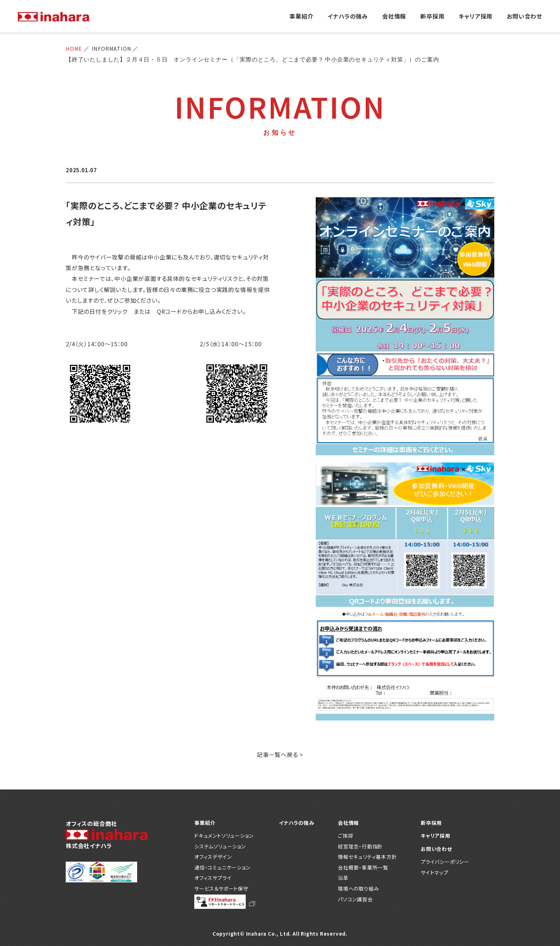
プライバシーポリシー (445, 862)
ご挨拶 (345, 836)
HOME (75, 49)
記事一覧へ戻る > (280, 754)
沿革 (343, 878)
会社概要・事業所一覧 (363, 867)
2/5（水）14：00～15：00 (231, 344)
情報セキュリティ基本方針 (367, 857)
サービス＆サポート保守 (221, 888)
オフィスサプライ (213, 878)
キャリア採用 (476, 16)
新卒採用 (432, 16)
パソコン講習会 (355, 899)
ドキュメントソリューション (224, 836)
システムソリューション (220, 846)
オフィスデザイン (213, 857)
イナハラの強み (348, 16)
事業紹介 (301, 16)
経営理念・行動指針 (360, 846)
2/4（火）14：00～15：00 (100, 344)
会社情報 (394, 16)
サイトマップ (435, 872)
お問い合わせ (524, 16)
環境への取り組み (358, 888)
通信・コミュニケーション (222, 867)
